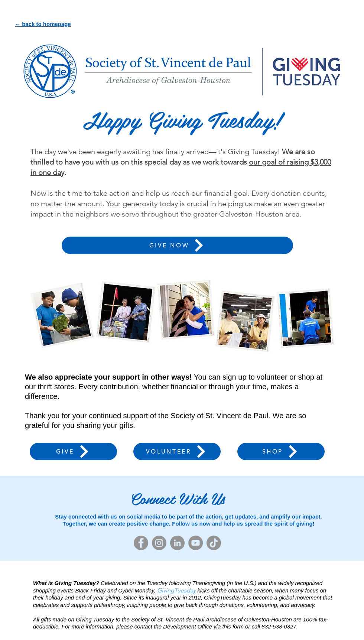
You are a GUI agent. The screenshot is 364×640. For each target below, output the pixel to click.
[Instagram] (159, 543)
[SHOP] (281, 451)
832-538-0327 (279, 626)
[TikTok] (214, 543)
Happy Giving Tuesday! (182, 119)
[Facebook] (141, 543)
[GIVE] (73, 451)
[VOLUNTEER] (177, 451)
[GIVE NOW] (177, 245)
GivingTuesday (176, 590)
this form (233, 626)
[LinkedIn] (177, 543)
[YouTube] (196, 543)
